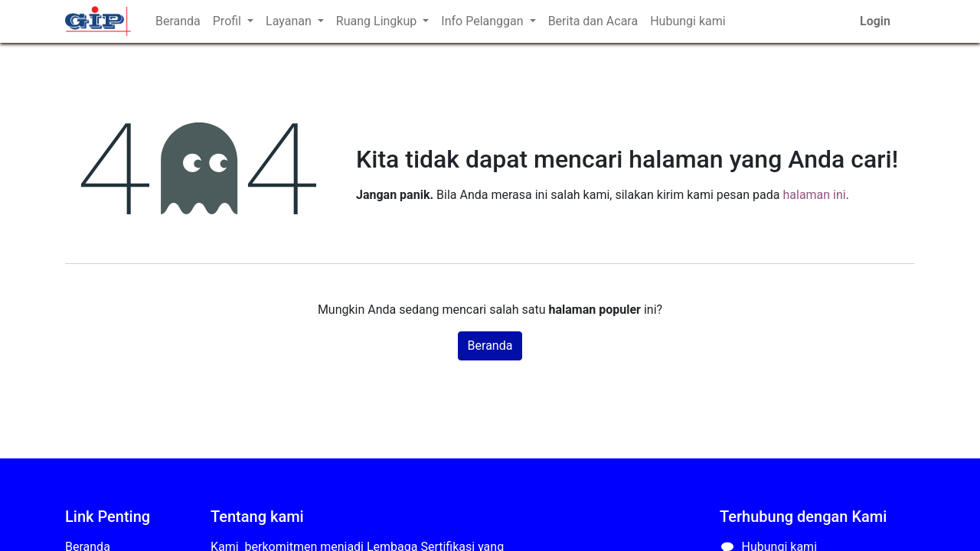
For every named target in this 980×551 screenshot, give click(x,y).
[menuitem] (178, 21)
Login (875, 21)
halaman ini (814, 195)
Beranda (490, 346)
